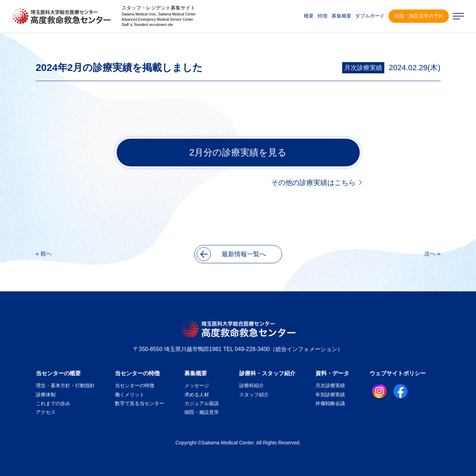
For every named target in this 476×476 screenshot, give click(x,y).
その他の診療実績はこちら (313, 183)
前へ (46, 254)
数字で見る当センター (139, 403)
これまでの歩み (53, 403)
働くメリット (130, 395)
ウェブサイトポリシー (398, 373)
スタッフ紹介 (254, 395)
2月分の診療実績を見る (238, 152)
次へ (430, 254)
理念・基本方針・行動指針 (65, 385)
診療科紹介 (252, 385)
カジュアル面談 (202, 403)
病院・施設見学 (202, 412)
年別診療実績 (330, 395)
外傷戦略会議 (330, 403)
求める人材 (197, 395)
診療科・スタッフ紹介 (267, 373)
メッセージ (197, 385)
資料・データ (332, 373)
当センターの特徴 (137, 373)
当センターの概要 (58, 373)
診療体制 (46, 395)
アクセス (46, 412)
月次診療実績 (363, 68)
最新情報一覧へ (231, 254)
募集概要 (196, 373)
